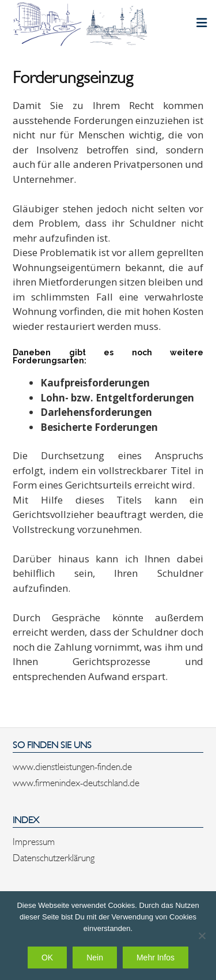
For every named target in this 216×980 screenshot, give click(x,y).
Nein (95, 958)
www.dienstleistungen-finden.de (72, 765)
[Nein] (202, 936)
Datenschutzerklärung (54, 857)
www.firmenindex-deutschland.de (76, 782)
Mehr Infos (156, 958)
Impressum (34, 840)
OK (47, 958)
